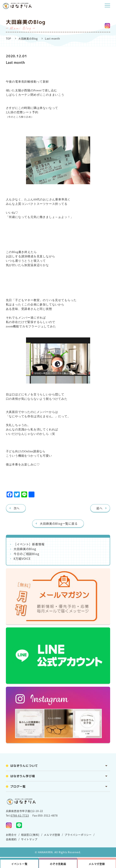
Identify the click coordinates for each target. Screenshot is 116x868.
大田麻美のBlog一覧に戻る (59, 523)
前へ (100, 508)
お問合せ (11, 835)
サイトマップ (29, 839)
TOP (9, 38)
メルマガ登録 (52, 835)
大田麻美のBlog (28, 38)
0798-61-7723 (20, 815)
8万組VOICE (22, 558)
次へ (17, 508)
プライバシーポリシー (78, 835)
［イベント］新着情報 (29, 544)
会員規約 (11, 839)
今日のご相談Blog (26, 554)
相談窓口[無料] (30, 835)
